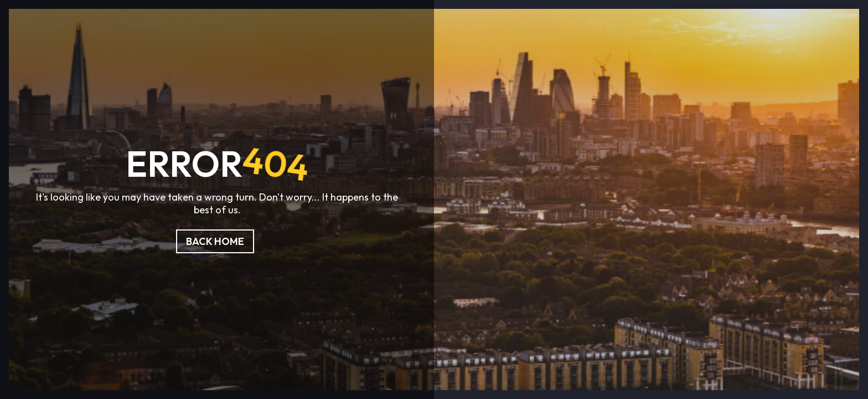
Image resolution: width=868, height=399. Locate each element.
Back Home (215, 241)
